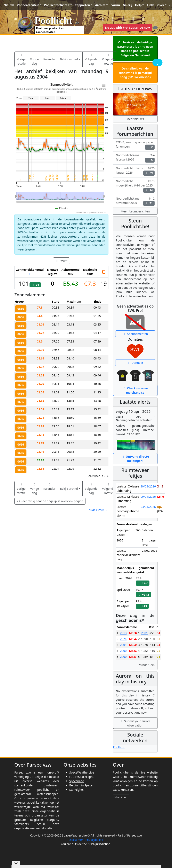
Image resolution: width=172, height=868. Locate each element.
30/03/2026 (148, 486)
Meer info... (121, 797)
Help (138, 5)
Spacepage (77, 781)
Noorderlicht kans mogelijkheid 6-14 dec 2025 (135, 186)
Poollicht (119, 747)
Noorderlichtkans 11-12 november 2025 (135, 201)
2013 (123, 633)
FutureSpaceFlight (81, 777)
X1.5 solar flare (135, 105)
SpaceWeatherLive (82, 772)
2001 (123, 645)
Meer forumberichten (135, 211)
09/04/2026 (148, 497)
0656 (21, 309)
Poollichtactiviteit (57, 5)
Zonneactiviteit (28, 5)
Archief (100, 5)
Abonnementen (135, 334)
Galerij (128, 5)
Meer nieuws (135, 119)
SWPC (61, 261)
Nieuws (9, 5)
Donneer (135, 363)
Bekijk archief (69, 59)
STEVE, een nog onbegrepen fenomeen (135, 145)
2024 (123, 639)
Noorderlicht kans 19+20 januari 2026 (135, 171)
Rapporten (82, 5)
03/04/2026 (148, 507)
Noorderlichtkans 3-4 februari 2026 (135, 158)
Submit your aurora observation (135, 723)
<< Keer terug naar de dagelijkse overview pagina (50, 501)
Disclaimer (76, 840)
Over (161, 5)
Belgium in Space (81, 785)
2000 (123, 651)
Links (151, 5)
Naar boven (99, 510)
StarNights (76, 790)
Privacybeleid (94, 840)
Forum (115, 5)
